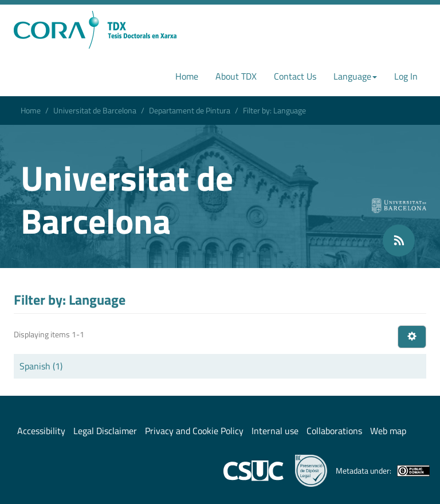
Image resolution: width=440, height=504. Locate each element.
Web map (388, 431)
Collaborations (334, 431)
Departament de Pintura (190, 110)
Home (187, 76)
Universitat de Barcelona (95, 110)
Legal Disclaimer (105, 431)
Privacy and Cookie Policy (194, 431)
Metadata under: (383, 471)
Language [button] (355, 76)
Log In (406, 76)
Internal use (275, 431)
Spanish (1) (41, 366)
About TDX (236, 76)
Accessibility (41, 431)
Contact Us (295, 76)
